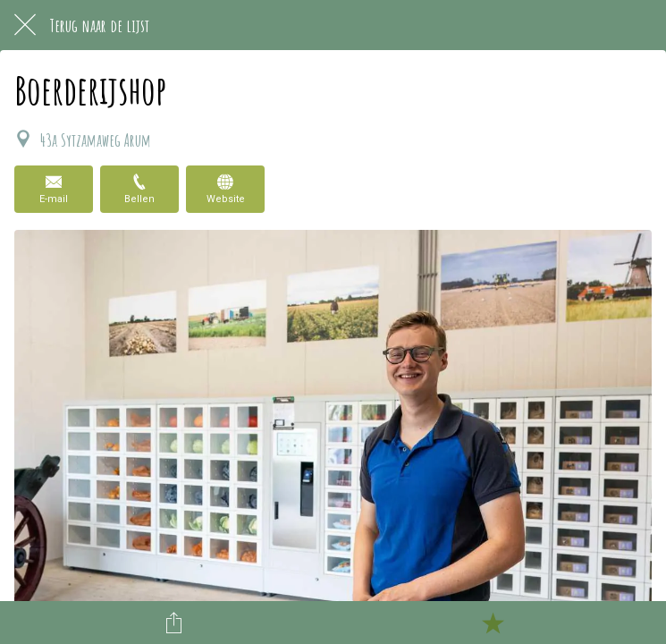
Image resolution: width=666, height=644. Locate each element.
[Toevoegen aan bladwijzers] (493, 623)
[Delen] (173, 623)
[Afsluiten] (25, 25)
